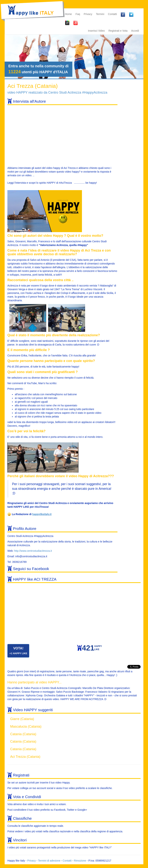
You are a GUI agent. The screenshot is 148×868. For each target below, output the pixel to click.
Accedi (135, 31)
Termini (100, 14)
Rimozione (80, 861)
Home (68, 14)
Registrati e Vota (118, 31)
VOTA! (18, 651)
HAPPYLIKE (92, 649)
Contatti (112, 14)
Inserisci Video (96, 31)
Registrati (21, 775)
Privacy (88, 14)
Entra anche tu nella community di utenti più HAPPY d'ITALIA (38, 69)
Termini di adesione (49, 861)
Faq (78, 14)
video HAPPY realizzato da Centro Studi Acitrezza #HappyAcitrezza (57, 92)
